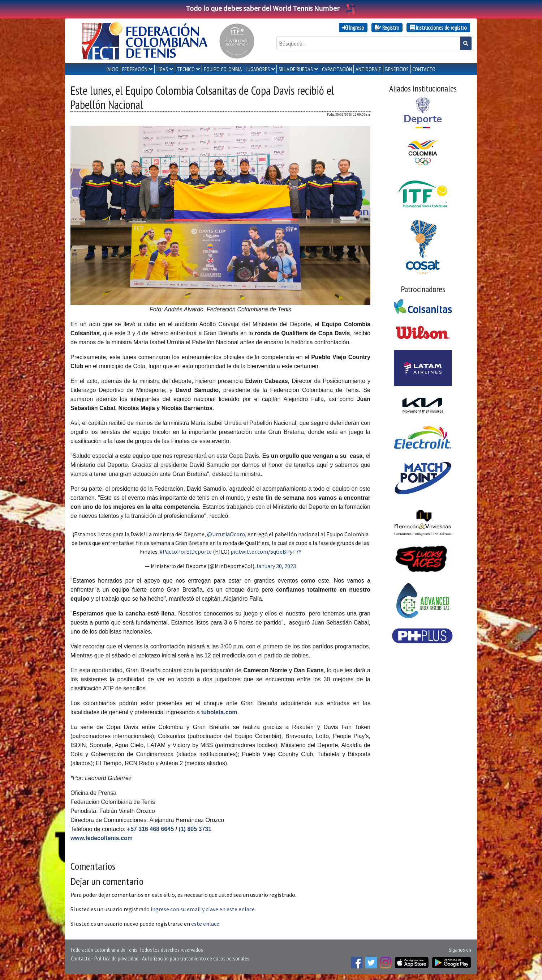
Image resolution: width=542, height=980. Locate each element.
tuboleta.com (219, 712)
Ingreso (353, 27)
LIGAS (162, 69)
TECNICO (186, 69)
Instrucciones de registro (438, 27)
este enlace (205, 924)
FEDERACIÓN (135, 69)
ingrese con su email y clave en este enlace (203, 909)
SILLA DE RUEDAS (296, 69)
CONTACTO (424, 69)
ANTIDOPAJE (368, 69)
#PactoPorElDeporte (186, 551)
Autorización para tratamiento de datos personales (196, 958)
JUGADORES (258, 69)
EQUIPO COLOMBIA (223, 69)
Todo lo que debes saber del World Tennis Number (271, 8)
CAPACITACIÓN (337, 69)
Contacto (81, 958)
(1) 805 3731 (195, 829)
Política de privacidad (116, 958)
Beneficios (397, 69)
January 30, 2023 (276, 566)
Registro (387, 27)
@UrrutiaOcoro (226, 534)
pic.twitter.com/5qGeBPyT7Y (266, 551)
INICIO (113, 69)
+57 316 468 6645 (150, 829)
